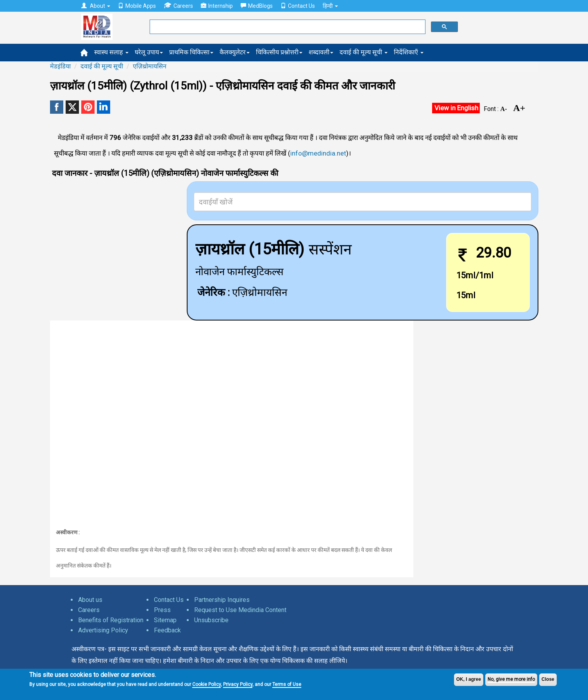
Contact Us (298, 6)
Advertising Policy (103, 630)
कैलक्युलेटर (235, 52)
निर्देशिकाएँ (409, 52)
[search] (287, 27)
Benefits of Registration (111, 620)
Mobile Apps (137, 6)
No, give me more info (511, 679)
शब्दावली (321, 52)
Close (548, 679)
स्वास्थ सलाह (111, 52)
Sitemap (165, 620)
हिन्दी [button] (330, 6)
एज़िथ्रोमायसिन (150, 66)
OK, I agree (469, 679)
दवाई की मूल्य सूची (364, 52)
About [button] (96, 6)
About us (90, 600)
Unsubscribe (211, 620)
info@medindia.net (318, 153)
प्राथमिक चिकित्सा (191, 52)
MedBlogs (257, 6)
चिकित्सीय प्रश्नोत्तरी (279, 52)
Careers (178, 6)
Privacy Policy (238, 684)
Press (162, 610)
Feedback (167, 630)
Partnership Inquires (222, 600)
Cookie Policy (206, 684)
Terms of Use (287, 684)
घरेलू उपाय (149, 52)
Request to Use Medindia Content (240, 610)
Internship (217, 6)
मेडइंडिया (60, 66)
